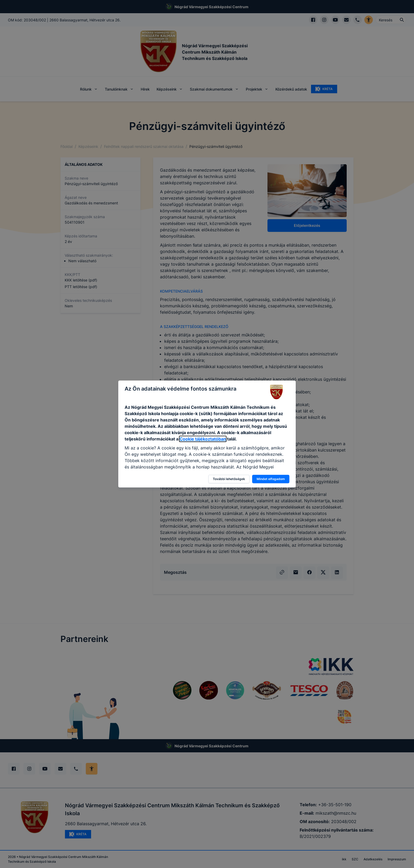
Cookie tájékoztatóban (203, 439)
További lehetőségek (229, 479)
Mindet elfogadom (271, 479)
